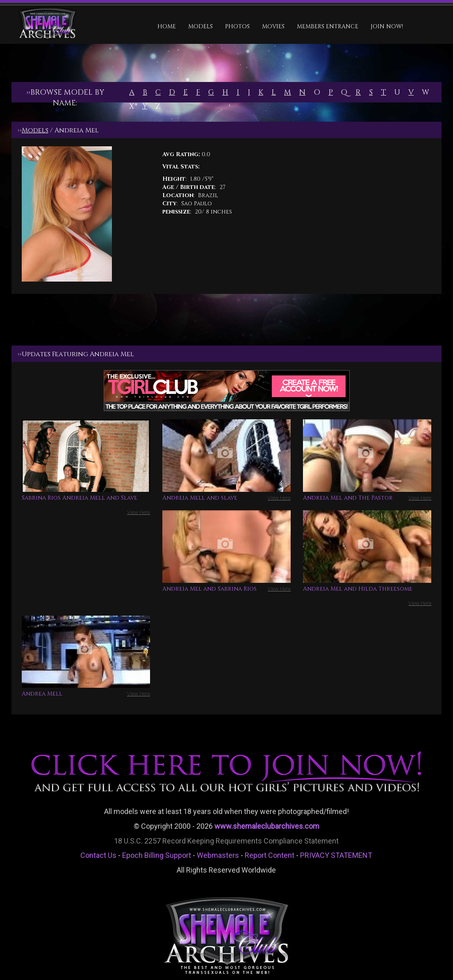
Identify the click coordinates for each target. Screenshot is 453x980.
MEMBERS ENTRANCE (328, 26)
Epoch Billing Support (157, 855)
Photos (237, 26)
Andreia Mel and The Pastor (348, 498)
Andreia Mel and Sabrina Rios (209, 589)
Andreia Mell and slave (200, 498)
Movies (273, 26)
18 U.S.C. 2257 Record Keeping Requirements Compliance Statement (226, 841)
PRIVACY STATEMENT (336, 855)
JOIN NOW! (387, 26)
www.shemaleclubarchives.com (267, 826)
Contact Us (98, 855)
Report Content (270, 855)
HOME (167, 26)
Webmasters (218, 855)
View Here (139, 512)
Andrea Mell (42, 694)
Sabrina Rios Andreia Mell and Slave (80, 498)
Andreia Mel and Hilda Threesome (358, 589)
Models (200, 26)
